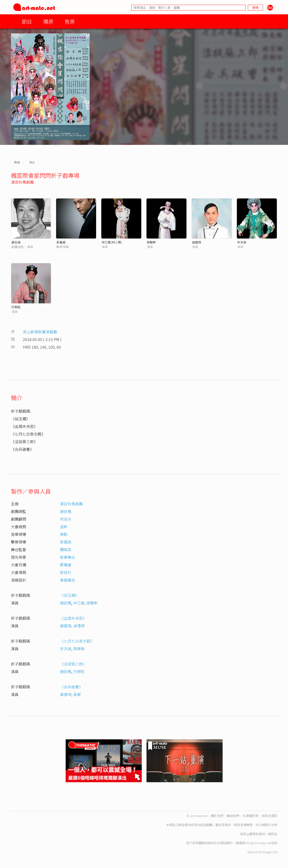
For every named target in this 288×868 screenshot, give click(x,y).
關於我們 (217, 816)
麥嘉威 (61, 242)
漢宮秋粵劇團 (22, 182)
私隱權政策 (251, 816)
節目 (27, 21)
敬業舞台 (68, 557)
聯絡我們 (233, 816)
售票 (70, 21)
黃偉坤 (66, 694)
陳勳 (64, 534)
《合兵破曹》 (71, 687)
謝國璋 (197, 242)
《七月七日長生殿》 (77, 641)
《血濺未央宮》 (73, 618)
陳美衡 (79, 649)
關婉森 (66, 549)
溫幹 (64, 527)
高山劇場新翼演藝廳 (40, 332)
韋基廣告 (68, 580)
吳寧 (77, 694)
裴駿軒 (151, 242)
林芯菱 (79, 603)
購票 (48, 21)
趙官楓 (66, 511)
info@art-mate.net (258, 843)
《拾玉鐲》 (69, 595)
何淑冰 (66, 519)
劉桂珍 (66, 572)
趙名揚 (16, 242)
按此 (274, 834)
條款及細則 (270, 816)
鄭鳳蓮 (66, 565)
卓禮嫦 (79, 626)
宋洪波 (242, 242)
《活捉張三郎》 (73, 664)
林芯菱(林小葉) (112, 242)
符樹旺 (16, 307)
